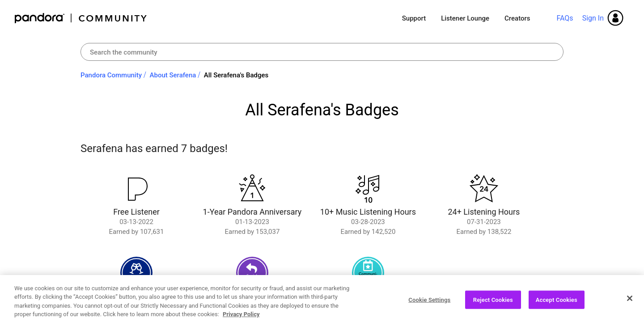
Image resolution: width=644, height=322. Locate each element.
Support (414, 18)
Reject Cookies (493, 303)
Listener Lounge (465, 18)
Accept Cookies (557, 303)
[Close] (630, 301)
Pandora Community (81, 18)
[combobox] (322, 52)
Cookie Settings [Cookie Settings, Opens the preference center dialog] (429, 303)
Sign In (593, 18)
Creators (517, 18)
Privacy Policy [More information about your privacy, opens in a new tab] (241, 317)
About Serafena (173, 75)
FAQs (565, 18)
